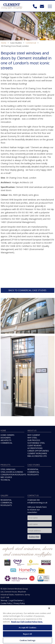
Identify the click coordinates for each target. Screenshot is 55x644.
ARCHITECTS (6, 440)
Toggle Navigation (50, 6)
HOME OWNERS (7, 435)
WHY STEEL (32, 438)
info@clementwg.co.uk (37, 503)
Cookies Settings (27, 640)
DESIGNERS (6, 438)
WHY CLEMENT (34, 435)
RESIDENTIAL (33, 469)
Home (4, 43)
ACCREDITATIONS (35, 448)
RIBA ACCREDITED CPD (37, 456)
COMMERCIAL (6, 443)
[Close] (49, 608)
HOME (3, 430)
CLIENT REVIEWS (34, 445)
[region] (27, 624)
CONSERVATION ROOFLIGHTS (13, 475)
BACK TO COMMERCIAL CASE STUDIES (27, 290)
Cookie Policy (6, 603)
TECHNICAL (5, 480)
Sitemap (4, 600)
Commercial (31, 43)
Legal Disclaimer (16, 600)
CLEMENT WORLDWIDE (37, 453)
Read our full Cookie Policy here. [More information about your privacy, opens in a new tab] (27, 622)
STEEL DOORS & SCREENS (12, 472)
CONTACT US (33, 495)
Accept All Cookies (27, 628)
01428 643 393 (34, 500)
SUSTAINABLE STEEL (36, 443)
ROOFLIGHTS (33, 475)
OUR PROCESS (34, 440)
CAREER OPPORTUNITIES (38, 451)
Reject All (27, 634)
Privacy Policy (19, 603)
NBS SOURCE (6, 477)
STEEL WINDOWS (8, 469)
